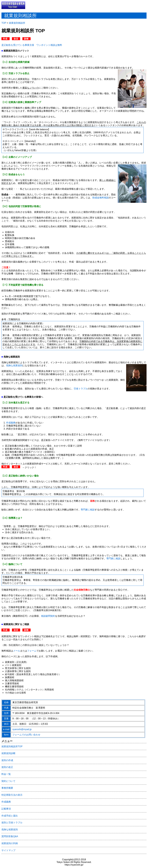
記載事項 (6, 809)
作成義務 (11, 423)
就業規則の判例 (10, 843)
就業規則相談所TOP (12, 746)
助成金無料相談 (101, 198)
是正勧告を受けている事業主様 (18, 45)
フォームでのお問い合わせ (26, 735)
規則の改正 (7, 767)
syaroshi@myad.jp (22, 729)
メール (17, 651)
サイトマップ (8, 850)
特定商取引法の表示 (12, 795)
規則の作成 (7, 760)
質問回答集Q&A (10, 836)
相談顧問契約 (48, 616)
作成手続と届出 (10, 816)
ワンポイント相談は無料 (49, 45)
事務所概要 (7, 788)
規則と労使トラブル (12, 823)
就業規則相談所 (17, 23)
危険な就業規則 (14, 365)
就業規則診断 (8, 753)
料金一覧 (6, 774)
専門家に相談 (88, 510)
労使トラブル (81, 389)
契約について (8, 781)
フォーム (32, 651)
